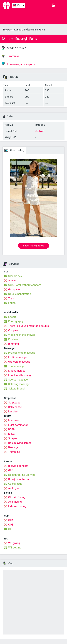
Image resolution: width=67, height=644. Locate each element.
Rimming (13, 344)
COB (11, 525)
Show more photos (33, 246)
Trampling (14, 452)
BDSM (12, 429)
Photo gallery (14, 150)
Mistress (13, 420)
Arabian (40, 131)
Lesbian (13, 412)
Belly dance (15, 407)
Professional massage (22, 353)
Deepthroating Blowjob (22, 475)
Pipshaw (13, 339)
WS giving (14, 543)
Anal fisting (15, 502)
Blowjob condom (18, 466)
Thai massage (17, 366)
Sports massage (18, 380)
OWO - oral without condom (25, 285)
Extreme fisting (17, 506)
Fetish (12, 303)
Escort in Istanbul (12, 30)
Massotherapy (17, 371)
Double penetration (20, 294)
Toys (11, 298)
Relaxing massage (19, 384)
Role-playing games (20, 443)
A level (12, 281)
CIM (11, 520)
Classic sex (15, 276)
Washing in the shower (22, 335)
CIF (10, 529)
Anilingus (14, 488)
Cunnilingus (15, 484)
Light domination (18, 425)
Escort (12, 317)
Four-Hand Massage (20, 375)
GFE (11, 470)
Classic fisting (17, 497)
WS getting (15, 548)
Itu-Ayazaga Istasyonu (18, 64)
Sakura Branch (17, 389)
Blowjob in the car (19, 479)
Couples (13, 330)
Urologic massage (19, 362)
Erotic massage (18, 357)
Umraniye (11, 56)
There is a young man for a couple (28, 326)
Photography (16, 321)
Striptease (14, 403)
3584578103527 (16, 48)
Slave (11, 434)
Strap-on (13, 438)
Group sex (14, 289)
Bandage (13, 447)
